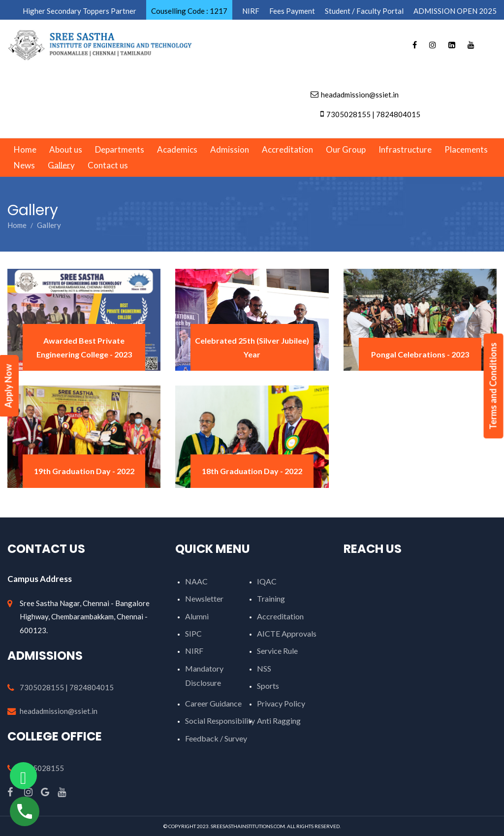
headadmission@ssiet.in (59, 711)
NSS (264, 668)
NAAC (196, 581)
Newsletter (204, 598)
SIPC (193, 633)
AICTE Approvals (287, 633)
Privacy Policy (281, 703)
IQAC (267, 581)
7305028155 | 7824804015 (67, 687)
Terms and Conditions (493, 386)
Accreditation (280, 616)
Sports (268, 686)
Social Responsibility (220, 721)
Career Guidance (213, 703)
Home (17, 225)
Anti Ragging (279, 721)
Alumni (197, 616)
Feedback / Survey (216, 738)
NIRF (194, 651)
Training (271, 598)
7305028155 (42, 768)
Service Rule (277, 651)
